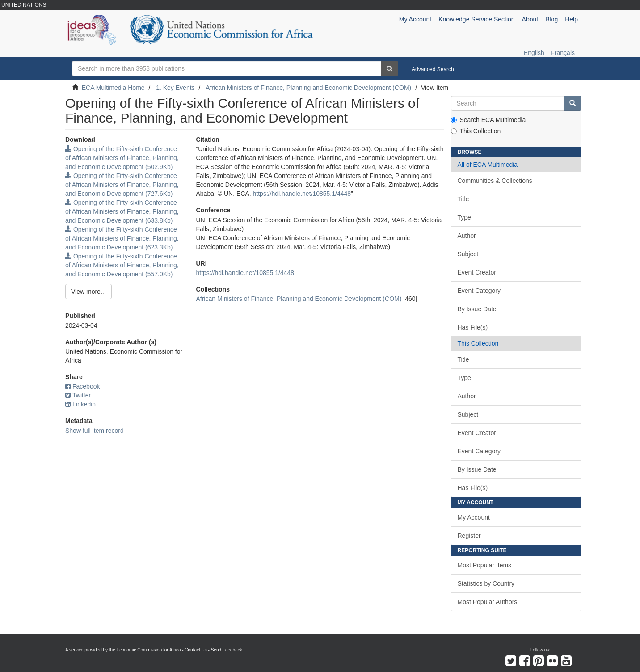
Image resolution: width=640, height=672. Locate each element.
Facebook (82, 386)
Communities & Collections (495, 181)
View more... (88, 292)
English (534, 53)
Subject (468, 254)
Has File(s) (473, 327)
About (530, 19)
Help (571, 19)
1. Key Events (175, 88)
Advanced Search (433, 69)
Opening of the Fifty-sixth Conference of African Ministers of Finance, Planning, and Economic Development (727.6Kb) (122, 185)
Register (469, 536)
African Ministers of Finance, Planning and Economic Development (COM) (308, 88)
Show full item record (95, 431)
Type (464, 217)
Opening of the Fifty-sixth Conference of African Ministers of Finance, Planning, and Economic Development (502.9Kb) (122, 158)
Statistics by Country (486, 583)
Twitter (78, 395)
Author (467, 236)
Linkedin (80, 404)
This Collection (476, 131)
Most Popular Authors (488, 602)
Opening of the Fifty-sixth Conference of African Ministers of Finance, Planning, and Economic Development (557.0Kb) (122, 265)
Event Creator (477, 272)
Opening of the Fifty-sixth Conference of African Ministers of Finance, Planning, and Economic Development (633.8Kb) (122, 211)
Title (463, 199)
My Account (474, 517)
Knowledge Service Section (476, 19)
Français (563, 53)
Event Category (479, 291)
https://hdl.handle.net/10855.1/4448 (302, 194)
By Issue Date (477, 309)
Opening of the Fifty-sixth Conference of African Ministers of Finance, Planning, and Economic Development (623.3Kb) (122, 238)
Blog (552, 19)
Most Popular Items (485, 565)
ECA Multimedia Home (113, 88)
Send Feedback (227, 650)
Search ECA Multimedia (488, 120)
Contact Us (196, 650)
